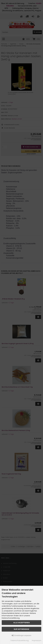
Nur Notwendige (21, 629)
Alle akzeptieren (21, 623)
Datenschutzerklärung (20, 640)
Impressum (37, 640)
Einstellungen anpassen (21, 635)
